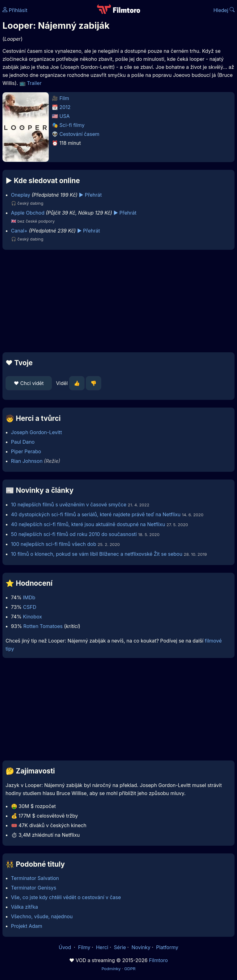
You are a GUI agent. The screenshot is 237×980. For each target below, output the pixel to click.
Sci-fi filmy (72, 125)
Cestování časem (80, 134)
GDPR (130, 969)
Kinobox (32, 617)
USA (65, 116)
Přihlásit (15, 10)
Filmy (84, 947)
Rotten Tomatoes (43, 626)
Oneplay (21, 195)
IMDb (29, 597)
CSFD (29, 607)
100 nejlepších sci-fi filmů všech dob (54, 544)
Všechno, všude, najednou (42, 916)
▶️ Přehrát (90, 195)
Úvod (65, 947)
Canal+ (19, 231)
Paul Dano (23, 442)
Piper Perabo (26, 451)
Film (64, 98)
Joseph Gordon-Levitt (37, 432)
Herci (102, 947)
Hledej (224, 10)
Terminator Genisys (34, 888)
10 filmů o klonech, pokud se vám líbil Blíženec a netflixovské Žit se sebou (97, 554)
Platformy (167, 947)
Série (120, 947)
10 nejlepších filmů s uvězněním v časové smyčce (69, 505)
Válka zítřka (25, 907)
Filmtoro (158, 960)
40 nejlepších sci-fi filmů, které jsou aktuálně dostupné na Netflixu (88, 524)
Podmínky (111, 969)
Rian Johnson (27, 461)
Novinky (141, 947)
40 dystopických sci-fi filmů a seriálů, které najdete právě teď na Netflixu (96, 514)
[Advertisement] (118, 301)
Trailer (34, 83)
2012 (65, 107)
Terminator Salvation (35, 878)
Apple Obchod (28, 213)
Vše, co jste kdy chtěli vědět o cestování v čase (66, 897)
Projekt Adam (27, 926)
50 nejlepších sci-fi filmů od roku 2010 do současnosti (74, 534)
